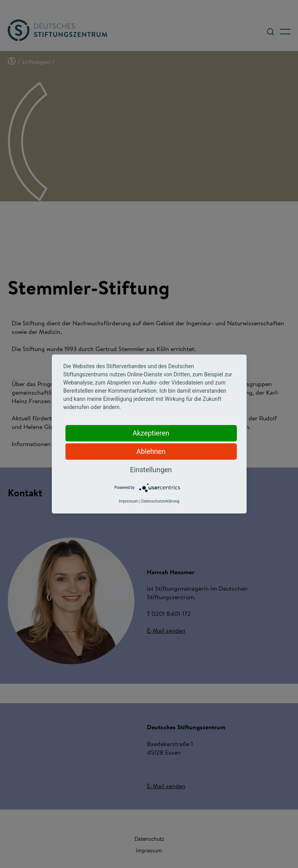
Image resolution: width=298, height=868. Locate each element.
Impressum (129, 501)
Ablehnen (151, 451)
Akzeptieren (151, 433)
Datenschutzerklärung (160, 501)
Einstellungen (151, 470)
